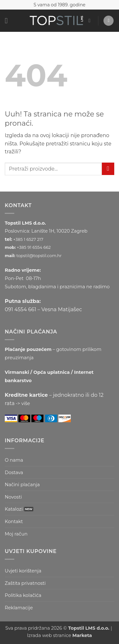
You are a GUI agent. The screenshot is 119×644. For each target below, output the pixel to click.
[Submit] (108, 169)
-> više (23, 403)
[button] (9, 21)
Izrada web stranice (59, 635)
